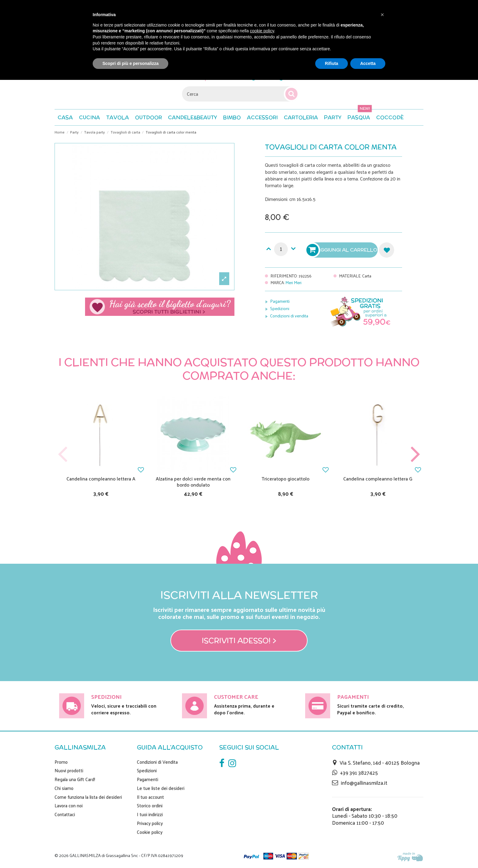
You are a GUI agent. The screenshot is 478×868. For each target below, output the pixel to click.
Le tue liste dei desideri (161, 788)
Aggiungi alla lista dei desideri (387, 250)
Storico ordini (150, 805)
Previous (63, 454)
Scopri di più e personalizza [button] (130, 63)
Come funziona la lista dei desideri (88, 797)
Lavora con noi (69, 805)
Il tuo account (150, 797)
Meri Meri (293, 282)
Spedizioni (280, 308)
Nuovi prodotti (69, 770)
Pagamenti (280, 301)
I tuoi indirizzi (150, 814)
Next (415, 454)
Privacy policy (150, 823)
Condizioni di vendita (289, 316)
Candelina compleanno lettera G (378, 479)
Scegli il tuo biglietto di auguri (160, 307)
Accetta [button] (368, 63)
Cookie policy (150, 832)
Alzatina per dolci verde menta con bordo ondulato (193, 481)
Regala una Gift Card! (75, 779)
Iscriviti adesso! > (239, 641)
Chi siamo (64, 788)
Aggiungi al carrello (343, 250)
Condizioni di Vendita (157, 762)
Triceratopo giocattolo (285, 479)
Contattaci (65, 814)
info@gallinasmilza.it (364, 783)
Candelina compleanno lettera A (101, 479)
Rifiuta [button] (332, 63)
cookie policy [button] (262, 31)
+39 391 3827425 (359, 773)
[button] (390, 117)
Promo (61, 762)
